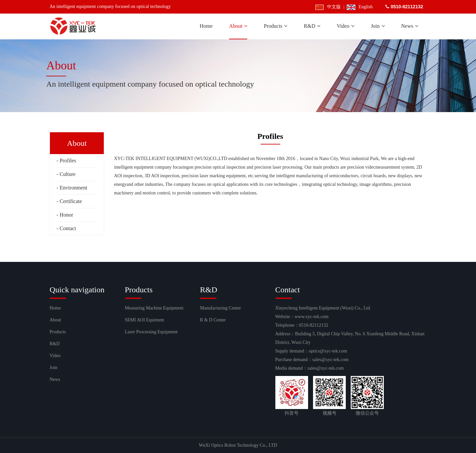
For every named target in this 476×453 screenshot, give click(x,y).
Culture (67, 174)
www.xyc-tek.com (312, 317)
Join (53, 368)
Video (55, 356)
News (55, 379)
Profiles (68, 161)
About (55, 320)
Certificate (71, 201)
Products (58, 332)
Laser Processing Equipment (151, 332)
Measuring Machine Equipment (154, 308)
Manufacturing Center (220, 308)
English (360, 7)
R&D (55, 344)
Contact (68, 228)
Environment (73, 188)
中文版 (328, 7)
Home (55, 308)
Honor (66, 215)
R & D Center (213, 320)
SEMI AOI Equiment (145, 320)
